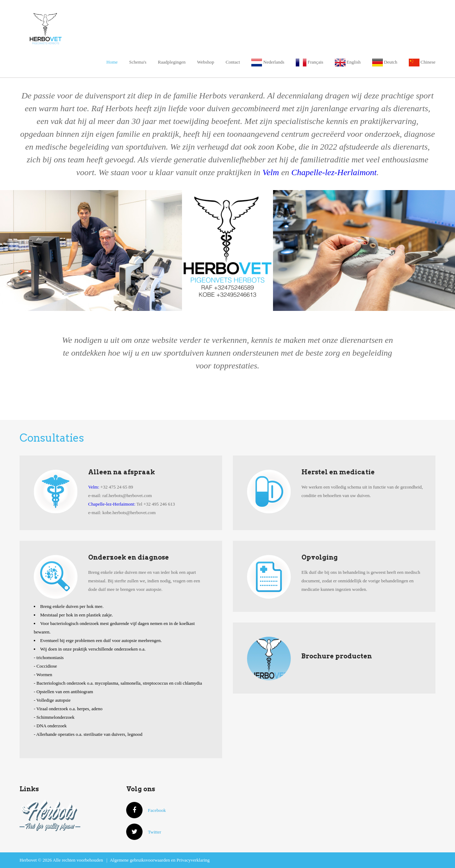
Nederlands (268, 62)
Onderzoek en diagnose (129, 557)
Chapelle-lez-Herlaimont (334, 172)
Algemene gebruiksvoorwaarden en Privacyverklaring (160, 860)
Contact (233, 62)
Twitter (144, 832)
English (348, 62)
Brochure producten (337, 656)
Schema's (138, 62)
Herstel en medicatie (338, 472)
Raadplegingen (172, 62)
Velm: (94, 487)
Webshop (205, 62)
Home (112, 62)
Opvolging (320, 557)
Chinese (422, 62)
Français (309, 62)
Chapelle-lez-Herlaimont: (112, 504)
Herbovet (78, 28)
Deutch (385, 62)
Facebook (146, 810)
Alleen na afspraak (122, 472)
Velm (271, 172)
